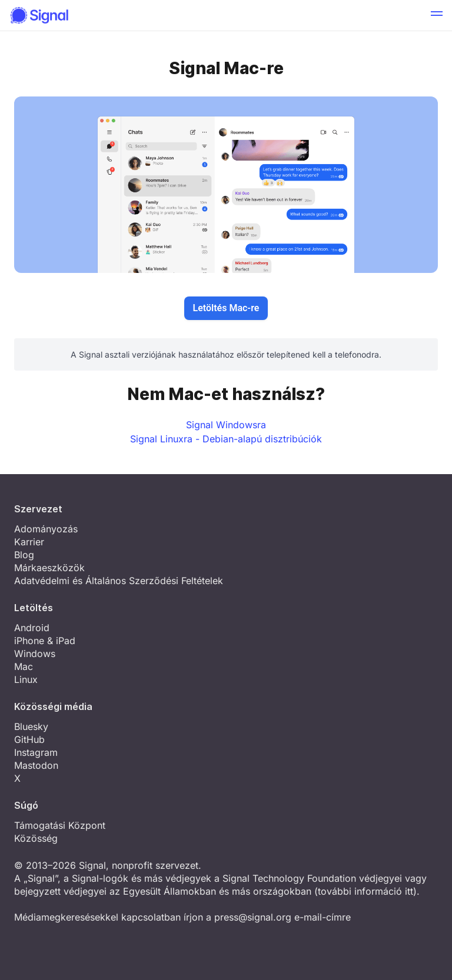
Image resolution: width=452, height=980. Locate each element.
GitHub (29, 739)
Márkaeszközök (49, 568)
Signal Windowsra (226, 425)
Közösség (36, 838)
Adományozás (46, 529)
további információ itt (365, 891)
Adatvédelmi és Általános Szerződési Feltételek (119, 581)
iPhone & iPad (45, 641)
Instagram (36, 752)
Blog (24, 555)
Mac (24, 666)
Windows (35, 654)
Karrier (29, 542)
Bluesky (31, 726)
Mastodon (36, 765)
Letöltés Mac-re (226, 308)
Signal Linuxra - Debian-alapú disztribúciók (226, 439)
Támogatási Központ (60, 825)
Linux (26, 679)
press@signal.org (253, 917)
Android (32, 628)
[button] (437, 15)
